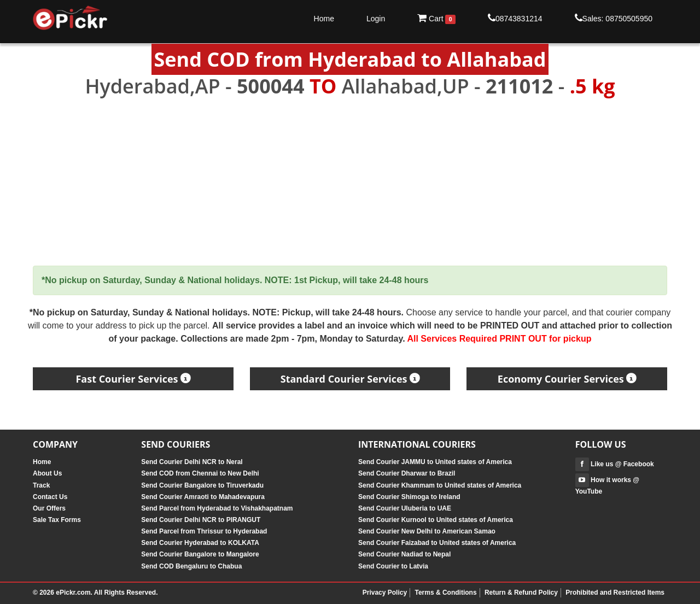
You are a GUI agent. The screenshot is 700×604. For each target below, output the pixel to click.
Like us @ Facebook (615, 464)
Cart (436, 19)
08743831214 (515, 18)
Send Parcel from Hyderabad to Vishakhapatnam (217, 508)
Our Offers (49, 508)
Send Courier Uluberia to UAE (405, 508)
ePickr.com (73, 593)
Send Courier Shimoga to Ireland (409, 497)
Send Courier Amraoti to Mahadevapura (203, 497)
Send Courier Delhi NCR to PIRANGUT (201, 520)
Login (376, 19)
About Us (47, 473)
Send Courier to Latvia (393, 566)
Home (324, 19)
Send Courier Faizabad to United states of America (437, 543)
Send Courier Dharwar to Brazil (407, 473)
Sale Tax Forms (57, 520)
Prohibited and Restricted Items (615, 593)
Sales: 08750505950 (614, 18)
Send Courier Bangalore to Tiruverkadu (202, 485)
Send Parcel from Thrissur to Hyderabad (204, 531)
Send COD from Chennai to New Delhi (200, 473)
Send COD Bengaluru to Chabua (191, 566)
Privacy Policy (385, 593)
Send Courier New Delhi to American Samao (427, 531)
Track (41, 485)
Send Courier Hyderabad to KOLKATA (200, 543)
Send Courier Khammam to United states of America (440, 485)
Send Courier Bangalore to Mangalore (200, 554)
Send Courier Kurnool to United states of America (436, 520)
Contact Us (50, 497)
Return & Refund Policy (521, 593)
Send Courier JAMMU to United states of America (435, 462)
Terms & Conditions (445, 593)
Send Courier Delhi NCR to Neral (192, 462)
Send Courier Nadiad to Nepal (404, 554)
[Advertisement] (350, 182)
